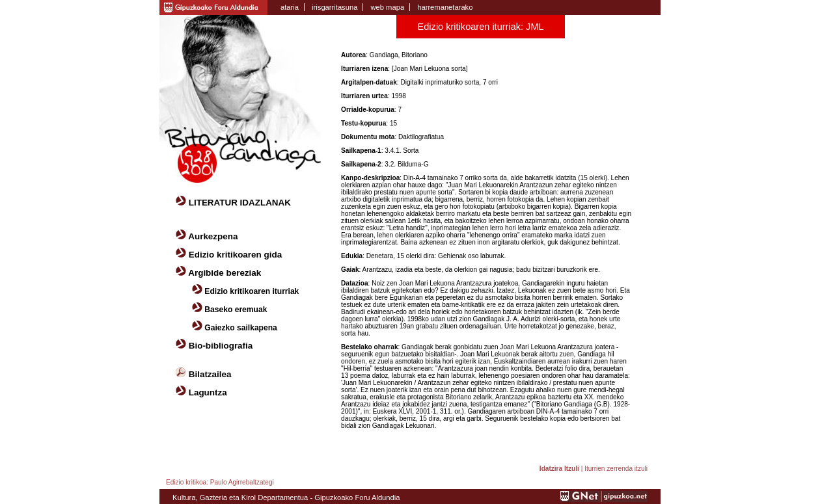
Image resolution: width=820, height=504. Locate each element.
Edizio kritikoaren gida (235, 255)
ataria (290, 7)
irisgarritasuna (335, 7)
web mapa (387, 7)
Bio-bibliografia (221, 346)
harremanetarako (445, 7)
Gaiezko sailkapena (240, 328)
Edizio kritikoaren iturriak (252, 291)
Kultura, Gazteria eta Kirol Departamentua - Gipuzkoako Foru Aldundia (286, 497)
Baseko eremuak (236, 310)
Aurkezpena (213, 236)
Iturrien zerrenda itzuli (616, 469)
